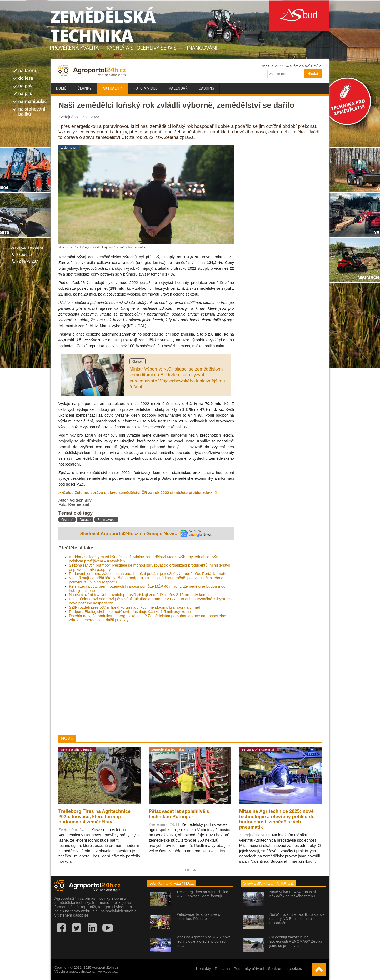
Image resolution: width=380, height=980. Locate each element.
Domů (61, 88)
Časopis (206, 88)
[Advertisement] (146, 679)
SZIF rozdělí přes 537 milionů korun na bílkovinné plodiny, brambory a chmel (134, 607)
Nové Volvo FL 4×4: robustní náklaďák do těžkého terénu (293, 894)
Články (84, 88)
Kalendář (178, 88)
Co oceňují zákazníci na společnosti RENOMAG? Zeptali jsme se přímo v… (296, 941)
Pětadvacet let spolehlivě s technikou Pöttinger (198, 917)
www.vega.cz (107, 971)
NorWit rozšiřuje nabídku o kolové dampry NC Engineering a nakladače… (297, 919)
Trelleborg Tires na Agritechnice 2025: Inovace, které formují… (202, 894)
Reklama (222, 969)
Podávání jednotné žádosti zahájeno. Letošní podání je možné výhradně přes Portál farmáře (148, 574)
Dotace (85, 520)
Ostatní (67, 520)
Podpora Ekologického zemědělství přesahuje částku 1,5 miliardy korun (130, 612)
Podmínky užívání (249, 969)
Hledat (313, 74)
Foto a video (146, 88)
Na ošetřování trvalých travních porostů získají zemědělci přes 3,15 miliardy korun (139, 595)
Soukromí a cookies (285, 969)
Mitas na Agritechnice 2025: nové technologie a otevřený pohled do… (203, 941)
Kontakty (204, 969)
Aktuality (112, 88)
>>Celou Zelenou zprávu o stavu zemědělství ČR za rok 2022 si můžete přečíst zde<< (136, 493)
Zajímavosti (106, 520)
